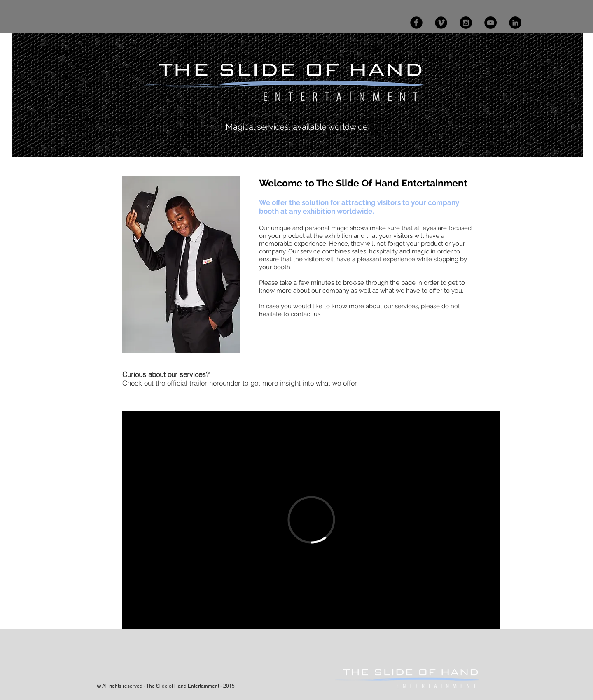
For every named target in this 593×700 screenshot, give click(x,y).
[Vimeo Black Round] (441, 23)
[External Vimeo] (311, 520)
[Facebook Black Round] (416, 23)
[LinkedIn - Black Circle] (515, 23)
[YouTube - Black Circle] (490, 23)
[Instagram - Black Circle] (466, 23)
